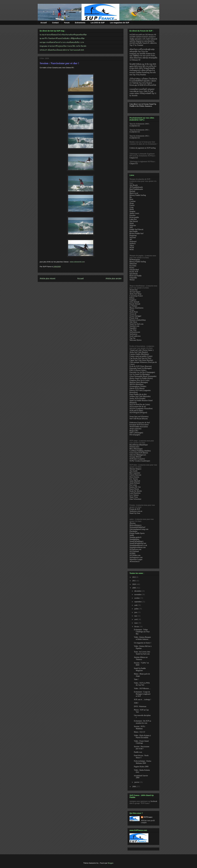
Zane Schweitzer (135, 499)
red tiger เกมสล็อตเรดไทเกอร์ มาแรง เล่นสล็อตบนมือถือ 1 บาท (62, 42)
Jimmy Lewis (134, 213)
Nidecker (133, 225)
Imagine (132, 211)
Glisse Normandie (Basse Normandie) (143, 376)
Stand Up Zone (135, 513)
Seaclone (133, 237)
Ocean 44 (133, 314)
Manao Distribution (136, 308)
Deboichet (133, 264)
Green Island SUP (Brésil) (139, 453)
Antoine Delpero (135, 469)
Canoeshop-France (136, 296)
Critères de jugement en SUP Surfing (143, 148)
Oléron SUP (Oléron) (137, 388)
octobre (137, 598)
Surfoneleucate (135, 332)
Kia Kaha (133, 266)
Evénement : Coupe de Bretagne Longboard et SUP (142, 694)
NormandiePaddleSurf (137, 527)
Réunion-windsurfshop (138, 320)
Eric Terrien (134, 479)
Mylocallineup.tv (136, 525)
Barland (132, 191)
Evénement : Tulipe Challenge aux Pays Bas (142, 632)
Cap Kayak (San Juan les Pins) (140, 358)
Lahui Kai (133, 219)
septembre (138, 602)
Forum (67, 23)
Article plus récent (47, 278)
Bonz (131, 199)
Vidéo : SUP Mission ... (142, 688)
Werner (132, 280)
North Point (134, 312)
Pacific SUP (134, 272)
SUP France (148, 817)
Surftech (132, 244)
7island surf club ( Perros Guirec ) (142, 350)
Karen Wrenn (134, 489)
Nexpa (132, 310)
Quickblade (134, 274)
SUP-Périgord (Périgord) (138, 413)
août (136, 605)
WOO (132, 250)
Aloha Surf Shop (135, 294)
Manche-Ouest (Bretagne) (139, 382)
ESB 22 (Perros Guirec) (138, 370)
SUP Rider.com (135, 555)
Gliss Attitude (134, 302)
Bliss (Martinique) (136, 449)
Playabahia (133, 531)
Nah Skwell (134, 221)
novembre (138, 595)
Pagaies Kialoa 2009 (141, 767)
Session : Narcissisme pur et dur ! (59, 63)
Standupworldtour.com (138, 547)
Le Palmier (133, 306)
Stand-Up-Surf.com (136, 324)
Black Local (134, 193)
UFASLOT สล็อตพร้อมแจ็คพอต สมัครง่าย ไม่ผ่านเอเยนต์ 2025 (62, 50)
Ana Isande (133, 471)
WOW (132, 248)
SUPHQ (132, 553)
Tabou (132, 246)
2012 (134, 577)
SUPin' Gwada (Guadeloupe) (140, 461)
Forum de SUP (135, 509)
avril (136, 619)
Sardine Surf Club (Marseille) (140, 396)
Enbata (132, 298)
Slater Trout (134, 497)
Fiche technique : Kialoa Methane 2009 (143, 762)
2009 (134, 588)
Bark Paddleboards (136, 189)
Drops (132, 203)
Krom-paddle (134, 217)
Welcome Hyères (136, 340)
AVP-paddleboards (136, 187)
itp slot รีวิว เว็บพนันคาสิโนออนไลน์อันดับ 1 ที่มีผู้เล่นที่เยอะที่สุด (62, 38)
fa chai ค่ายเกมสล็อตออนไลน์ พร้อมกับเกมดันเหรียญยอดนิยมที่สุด (63, 35)
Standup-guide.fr (135, 537)
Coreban (132, 201)
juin (136, 612)
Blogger (111, 863)
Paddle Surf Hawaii (136, 229)
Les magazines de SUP (120, 23)
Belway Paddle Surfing (138, 195)
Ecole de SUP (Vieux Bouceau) (141, 366)
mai (136, 616)
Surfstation (133, 334)
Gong (131, 207)
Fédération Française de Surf (140, 423)
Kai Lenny (133, 485)
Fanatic (132, 205)
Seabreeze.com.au (136, 511)
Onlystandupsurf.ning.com (139, 529)
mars (136, 623)
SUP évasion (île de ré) (138, 407)
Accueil (44, 23)
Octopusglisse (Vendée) (138, 386)
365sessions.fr (135, 561)
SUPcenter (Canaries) (137, 459)
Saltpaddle (133, 278)
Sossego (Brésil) (135, 457)
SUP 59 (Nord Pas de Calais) (140, 405)
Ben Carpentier (135, 473)
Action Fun (133, 290)
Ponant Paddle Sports (137, 533)
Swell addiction (135, 336)
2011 (134, 581)
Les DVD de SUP (98, 23)
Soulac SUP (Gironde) (137, 398)
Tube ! (136, 679)
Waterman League (136, 559)
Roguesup (133, 235)
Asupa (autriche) (135, 429)
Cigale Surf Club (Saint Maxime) (141, 360)
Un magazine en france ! (143, 643)
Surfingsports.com (136, 557)
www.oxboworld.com (77, 262)
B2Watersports (135, 260)
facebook (154, 801)
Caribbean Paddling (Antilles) (140, 451)
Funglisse (133, 300)
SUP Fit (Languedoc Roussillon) (141, 409)
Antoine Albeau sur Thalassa (141, 658)
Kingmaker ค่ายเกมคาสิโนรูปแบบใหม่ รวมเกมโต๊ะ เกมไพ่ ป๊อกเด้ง (63, 46)
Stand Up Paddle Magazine (140, 669)
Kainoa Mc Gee (135, 487)
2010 (134, 584)
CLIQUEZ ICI (135, 126)
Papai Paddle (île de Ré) (138, 394)
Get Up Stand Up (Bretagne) (140, 374)
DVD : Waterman (140, 706)
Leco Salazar (134, 495)
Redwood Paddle (136, 276)
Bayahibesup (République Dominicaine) (139, 446)
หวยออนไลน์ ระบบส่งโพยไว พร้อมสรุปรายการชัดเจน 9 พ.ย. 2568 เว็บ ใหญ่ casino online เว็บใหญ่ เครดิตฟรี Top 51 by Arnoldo (143, 92)
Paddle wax (138, 752)
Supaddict (133, 328)
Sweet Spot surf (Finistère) (139, 417)
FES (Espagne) (135, 435)
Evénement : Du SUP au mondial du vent (142, 722)
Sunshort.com (134, 326)
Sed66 (132, 535)
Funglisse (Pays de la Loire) (139, 380)
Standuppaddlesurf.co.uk (138, 545)
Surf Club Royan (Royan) (139, 419)
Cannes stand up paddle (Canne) (141, 356)
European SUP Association (139, 425)
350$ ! (136, 703)
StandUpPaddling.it (136, 541)
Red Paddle (134, 231)
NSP (131, 227)
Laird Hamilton (135, 493)
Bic (131, 197)
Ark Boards (134, 185)
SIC (131, 240)
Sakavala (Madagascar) (138, 455)
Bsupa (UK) (134, 431)
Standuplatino (134, 539)
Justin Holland (135, 483)
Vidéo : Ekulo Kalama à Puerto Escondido (142, 737)
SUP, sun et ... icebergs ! (142, 700)
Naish (132, 223)
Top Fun (132, 338)
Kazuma (132, 215)
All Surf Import (135, 292)
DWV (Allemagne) (136, 433)
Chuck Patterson (135, 475)
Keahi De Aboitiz (136, 491)
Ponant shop (134, 318)
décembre (138, 591)
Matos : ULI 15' (140, 732)
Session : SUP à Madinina (140, 728)
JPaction (132, 523)
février (137, 627)
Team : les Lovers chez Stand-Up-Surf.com (142, 653)
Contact (55, 23)
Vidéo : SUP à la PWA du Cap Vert (142, 684)
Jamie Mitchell (135, 481)
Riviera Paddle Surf (136, 233)
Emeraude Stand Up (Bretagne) (141, 368)
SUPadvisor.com (135, 549)
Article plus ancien (114, 278)
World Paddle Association (139, 427)
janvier (137, 782)
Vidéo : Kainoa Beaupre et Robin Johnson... (142, 638)
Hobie (132, 209)
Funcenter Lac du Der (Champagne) (142, 372)
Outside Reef (134, 270)
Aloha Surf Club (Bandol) (139, 352)
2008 (134, 787)
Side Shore (133, 322)
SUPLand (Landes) (136, 411)
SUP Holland (134, 551)
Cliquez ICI (134, 158)
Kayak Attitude (135, 304)
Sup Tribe (133, 330)
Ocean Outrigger (135, 316)
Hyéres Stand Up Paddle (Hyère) (141, 378)
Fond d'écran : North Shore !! (141, 757)
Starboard (133, 242)
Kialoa (132, 268)
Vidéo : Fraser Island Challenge (141, 742)
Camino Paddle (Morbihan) (139, 354)
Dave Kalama (134, 477)
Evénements (80, 23)
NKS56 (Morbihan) (136, 384)
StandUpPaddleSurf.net (138, 543)
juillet (137, 609)
